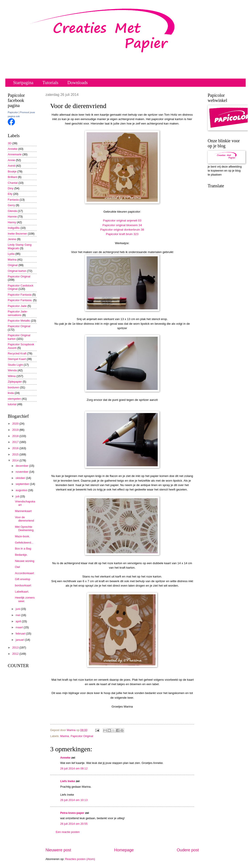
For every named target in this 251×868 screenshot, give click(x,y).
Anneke (65, 758)
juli (18, 496)
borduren (14, 387)
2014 (16, 460)
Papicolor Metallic (19, 321)
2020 (16, 424)
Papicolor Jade (17, 306)
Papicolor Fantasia (20, 295)
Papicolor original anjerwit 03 (122, 220)
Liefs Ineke (68, 781)
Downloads (78, 83)
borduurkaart (23, 585)
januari (20, 640)
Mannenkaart (23, 511)
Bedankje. (21, 555)
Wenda (12, 370)
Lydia (11, 254)
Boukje (12, 171)
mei (18, 615)
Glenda (12, 211)
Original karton (17, 271)
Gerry (11, 205)
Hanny (12, 222)
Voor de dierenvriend (24, 519)
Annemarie (15, 154)
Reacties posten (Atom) (80, 859)
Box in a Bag (23, 549)
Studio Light (15, 365)
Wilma (12, 376)
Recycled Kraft (17, 353)
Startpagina (23, 83)
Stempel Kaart (17, 359)
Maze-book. (22, 536)
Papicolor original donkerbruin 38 (122, 230)
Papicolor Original (82, 736)
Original (13, 265)
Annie (11, 160)
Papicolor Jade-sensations (18, 313)
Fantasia (13, 200)
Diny (11, 188)
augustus (22, 490)
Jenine (12, 239)
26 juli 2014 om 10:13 (74, 800)
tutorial (12, 404)
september (23, 484)
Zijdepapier (15, 382)
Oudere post (188, 850)
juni (18, 609)
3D (10, 143)
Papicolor (13, 112)
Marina (65, 736)
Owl (17, 567)
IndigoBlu (14, 228)
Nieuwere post (58, 850)
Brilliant (12, 177)
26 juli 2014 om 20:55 (74, 824)
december (22, 466)
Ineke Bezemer (17, 234)
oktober (21, 478)
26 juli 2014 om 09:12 (74, 768)
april (19, 621)
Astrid (11, 166)
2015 (16, 454)
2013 (16, 648)
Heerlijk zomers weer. (25, 599)
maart (20, 627)
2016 (16, 448)
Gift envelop (23, 579)
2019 (16, 430)
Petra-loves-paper (72, 813)
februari (21, 634)
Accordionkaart (24, 573)
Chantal (13, 183)
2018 (16, 436)
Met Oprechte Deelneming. (25, 528)
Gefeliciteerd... (24, 543)
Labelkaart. (22, 592)
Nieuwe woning (25, 561)
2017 (16, 442)
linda (11, 393)
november (22, 472)
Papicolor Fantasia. (20, 300)
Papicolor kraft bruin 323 (122, 234)
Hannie (12, 217)
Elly (10, 194)
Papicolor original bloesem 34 (122, 225)
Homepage (124, 850)
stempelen (14, 399)
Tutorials (50, 83)
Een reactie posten (68, 832)
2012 (16, 654)
